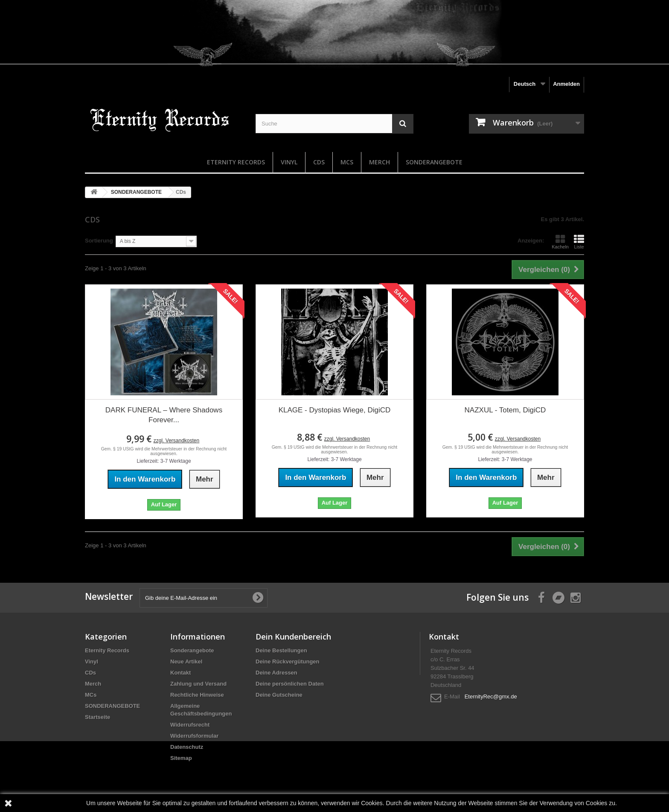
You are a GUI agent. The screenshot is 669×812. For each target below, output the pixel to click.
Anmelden (566, 84)
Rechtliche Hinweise (197, 695)
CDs (319, 162)
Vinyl (289, 162)
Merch (380, 162)
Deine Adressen (276, 673)
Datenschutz (187, 747)
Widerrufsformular (194, 736)
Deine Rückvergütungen (288, 662)
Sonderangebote (192, 650)
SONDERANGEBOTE (434, 162)
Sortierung (99, 241)
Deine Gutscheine (279, 695)
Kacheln (560, 242)
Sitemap (181, 758)
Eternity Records (236, 162)
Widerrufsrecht (190, 725)
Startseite (97, 717)
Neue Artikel (186, 662)
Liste (579, 242)
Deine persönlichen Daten (290, 684)
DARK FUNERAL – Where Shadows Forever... (164, 415)
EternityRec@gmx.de (491, 697)
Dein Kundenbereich (293, 637)
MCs (347, 162)
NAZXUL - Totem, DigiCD (505, 410)
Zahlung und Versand (198, 684)
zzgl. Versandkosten (176, 441)
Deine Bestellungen (281, 650)
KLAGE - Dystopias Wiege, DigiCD (335, 410)
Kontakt (180, 673)
